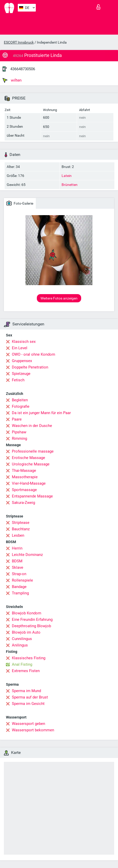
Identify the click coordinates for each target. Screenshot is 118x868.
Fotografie (21, 406)
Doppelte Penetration (30, 367)
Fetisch (18, 380)
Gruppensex (22, 361)
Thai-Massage (24, 471)
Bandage (19, 587)
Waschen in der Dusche (32, 426)
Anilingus (20, 645)
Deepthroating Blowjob (31, 626)
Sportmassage (24, 490)
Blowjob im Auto (26, 632)
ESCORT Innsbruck (19, 42)
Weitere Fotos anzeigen (59, 298)
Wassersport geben (28, 724)
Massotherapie (25, 477)
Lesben (18, 535)
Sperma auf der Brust (30, 697)
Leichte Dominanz (27, 555)
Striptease (21, 523)
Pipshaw (19, 432)
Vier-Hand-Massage (29, 483)
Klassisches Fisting (29, 658)
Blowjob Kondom (27, 613)
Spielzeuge (21, 374)
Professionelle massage (33, 451)
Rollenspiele (22, 580)
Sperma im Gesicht (28, 704)
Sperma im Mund (26, 691)
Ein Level (20, 348)
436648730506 (23, 69)
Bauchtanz (21, 529)
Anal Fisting (22, 664)
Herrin (17, 548)
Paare (17, 419)
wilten (12, 80)
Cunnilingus (22, 639)
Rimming (19, 438)
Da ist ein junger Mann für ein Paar (41, 413)
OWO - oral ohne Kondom (33, 354)
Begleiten (20, 400)
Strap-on (19, 574)
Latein (67, 176)
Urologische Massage (31, 464)
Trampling (20, 593)
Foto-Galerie (20, 203)
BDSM (17, 561)
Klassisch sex (24, 342)
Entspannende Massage (32, 496)
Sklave (18, 567)
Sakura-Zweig (23, 503)
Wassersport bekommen (33, 730)
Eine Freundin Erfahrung (32, 620)
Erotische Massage (28, 458)
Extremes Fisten (26, 671)
